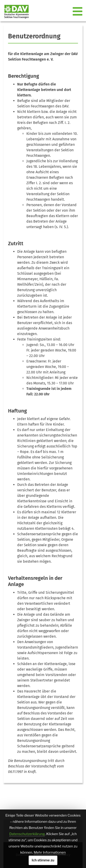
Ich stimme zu (43, 860)
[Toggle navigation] (78, 12)
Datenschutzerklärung (27, 834)
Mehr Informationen (50, 852)
